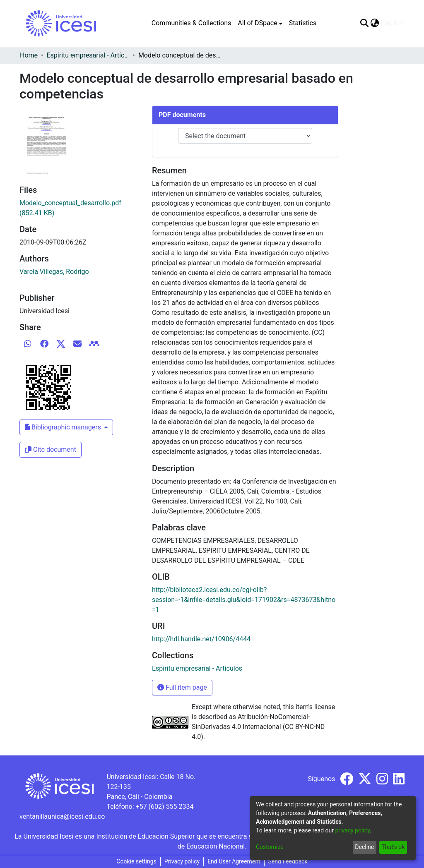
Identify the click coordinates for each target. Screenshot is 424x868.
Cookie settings (136, 861)
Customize (270, 847)
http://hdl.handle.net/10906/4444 (201, 639)
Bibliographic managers (64, 427)
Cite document (51, 450)
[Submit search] (364, 23)
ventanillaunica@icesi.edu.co (62, 816)
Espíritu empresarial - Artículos (88, 55)
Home (29, 55)
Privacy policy (182, 861)
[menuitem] (260, 23)
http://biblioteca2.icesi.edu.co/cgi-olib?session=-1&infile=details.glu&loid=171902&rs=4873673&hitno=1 (244, 600)
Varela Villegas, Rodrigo (54, 272)
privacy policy (352, 830)
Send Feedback (288, 861)
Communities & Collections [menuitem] (191, 23)
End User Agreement (234, 861)
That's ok (393, 847)
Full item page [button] (182, 687)
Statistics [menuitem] (303, 23)
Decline (364, 847)
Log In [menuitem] (390, 23)
